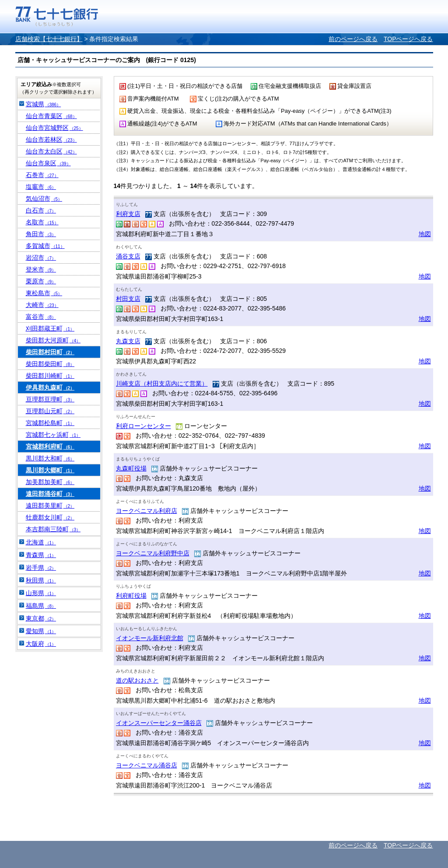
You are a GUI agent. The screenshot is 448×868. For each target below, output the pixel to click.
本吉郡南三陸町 (53, 529)
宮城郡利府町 (50, 446)
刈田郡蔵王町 (50, 328)
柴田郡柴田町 (50, 364)
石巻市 (42, 175)
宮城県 (44, 104)
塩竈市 (41, 187)
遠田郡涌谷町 (50, 494)
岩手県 (41, 568)
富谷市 (41, 317)
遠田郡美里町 (50, 505)
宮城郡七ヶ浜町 (53, 435)
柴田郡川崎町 (50, 376)
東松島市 (44, 293)
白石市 (41, 210)
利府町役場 (131, 596)
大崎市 (42, 305)
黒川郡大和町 (50, 458)
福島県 (41, 606)
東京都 (41, 618)
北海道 (41, 542)
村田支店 (128, 299)
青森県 (41, 555)
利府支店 (128, 214)
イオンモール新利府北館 (150, 638)
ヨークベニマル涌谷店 (147, 765)
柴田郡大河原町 (53, 340)
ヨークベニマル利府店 (147, 511)
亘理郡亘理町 (50, 399)
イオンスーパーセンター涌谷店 (159, 723)
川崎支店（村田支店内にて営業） (162, 383)
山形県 (41, 593)
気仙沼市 (44, 199)
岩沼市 (41, 258)
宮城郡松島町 (50, 423)
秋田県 (41, 580)
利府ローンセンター (143, 426)
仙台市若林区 (51, 139)
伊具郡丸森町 (50, 387)
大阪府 (41, 644)
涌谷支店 (128, 256)
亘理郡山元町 (50, 411)
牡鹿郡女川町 (50, 517)
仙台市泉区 (48, 163)
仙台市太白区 (51, 151)
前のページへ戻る (353, 39)
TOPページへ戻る (408, 39)
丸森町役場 (131, 468)
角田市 (41, 234)
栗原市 (41, 281)
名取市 (42, 222)
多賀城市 (45, 246)
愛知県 (41, 631)
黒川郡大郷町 (50, 470)
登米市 (41, 269)
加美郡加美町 (50, 482)
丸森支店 (128, 341)
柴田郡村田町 (50, 352)
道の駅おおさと (137, 680)
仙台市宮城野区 (54, 128)
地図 (425, 234)
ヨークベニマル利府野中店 (153, 553)
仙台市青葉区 (51, 116)
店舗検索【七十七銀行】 (49, 39)
